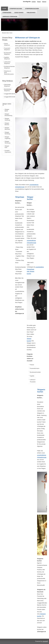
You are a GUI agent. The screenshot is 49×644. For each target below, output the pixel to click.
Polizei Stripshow (7, 44)
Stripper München (7, 128)
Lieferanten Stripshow (7, 63)
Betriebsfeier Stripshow (8, 90)
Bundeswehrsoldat (33, 372)
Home (4, 9)
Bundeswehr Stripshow (8, 53)
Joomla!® (45, 641)
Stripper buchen (16, 9)
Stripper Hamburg (7, 119)
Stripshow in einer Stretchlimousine (8, 73)
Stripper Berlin (7, 110)
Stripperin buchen (32, 9)
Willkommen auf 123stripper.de (27, 38)
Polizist (32, 365)
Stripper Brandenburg (8, 115)
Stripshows (7, 13)
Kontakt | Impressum (8, 151)
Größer (34, 2)
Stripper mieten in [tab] (7, 104)
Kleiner (44, 2)
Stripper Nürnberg (7, 133)
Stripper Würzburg (7, 142)
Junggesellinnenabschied (8, 97)
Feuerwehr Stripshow (7, 49)
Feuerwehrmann (33, 368)
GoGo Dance (19, 13)
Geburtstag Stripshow (7, 85)
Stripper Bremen (7, 124)
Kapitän (32, 376)
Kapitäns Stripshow (7, 58)
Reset (39, 2)
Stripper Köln (7, 147)
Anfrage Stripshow (10, 17)
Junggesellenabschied (8, 94)
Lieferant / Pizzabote (33, 381)
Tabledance (31, 13)
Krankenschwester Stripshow (8, 67)
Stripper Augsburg (7, 138)
